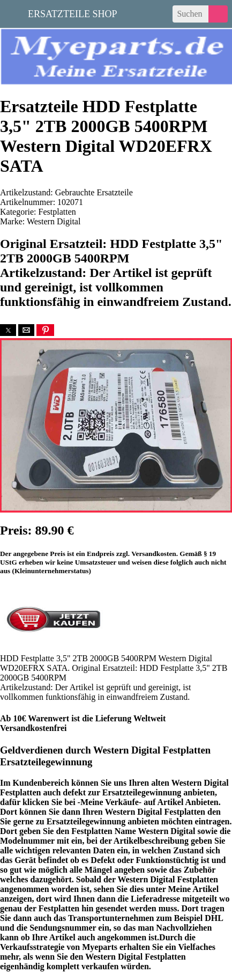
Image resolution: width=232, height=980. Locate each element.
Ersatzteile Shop (73, 13)
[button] (8, 330)
